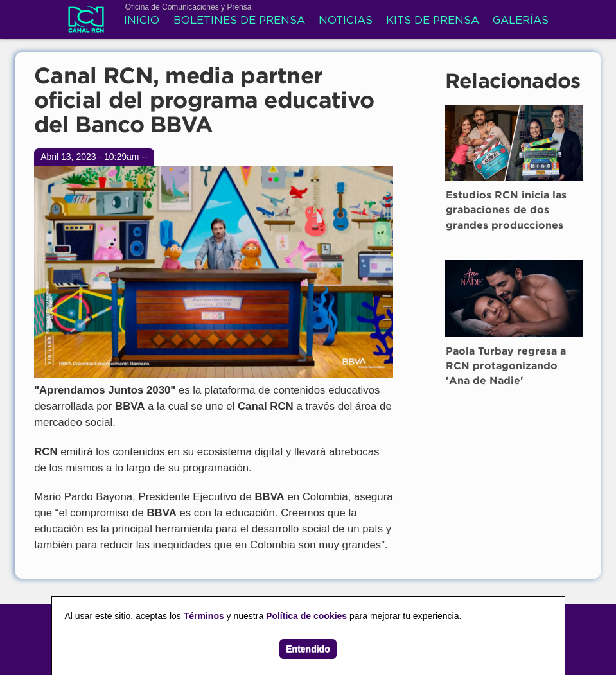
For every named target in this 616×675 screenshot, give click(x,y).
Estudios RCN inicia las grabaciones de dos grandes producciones (506, 211)
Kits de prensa (433, 21)
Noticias (346, 21)
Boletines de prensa (239, 21)
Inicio (142, 21)
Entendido (308, 649)
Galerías (521, 21)
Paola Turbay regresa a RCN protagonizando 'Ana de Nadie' (506, 367)
